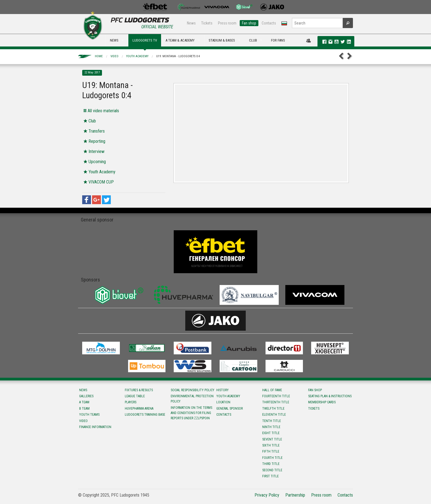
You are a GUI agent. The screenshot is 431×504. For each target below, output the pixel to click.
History (223, 390)
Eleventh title (274, 415)
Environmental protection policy (192, 399)
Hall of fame (272, 390)
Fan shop (249, 23)
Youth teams (89, 415)
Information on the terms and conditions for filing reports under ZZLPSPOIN (191, 413)
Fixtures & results (139, 390)
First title (270, 476)
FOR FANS (278, 40)
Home (99, 56)
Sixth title (271, 445)
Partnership (295, 495)
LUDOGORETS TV (145, 40)
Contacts (269, 23)
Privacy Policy (267, 495)
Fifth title (271, 451)
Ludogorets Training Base (145, 415)
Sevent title (272, 439)
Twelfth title (273, 409)
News (191, 23)
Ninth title (271, 427)
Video (114, 56)
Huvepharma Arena (139, 409)
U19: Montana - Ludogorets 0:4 (178, 56)
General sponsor (230, 409)
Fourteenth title (276, 396)
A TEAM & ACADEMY (180, 40)
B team (84, 409)
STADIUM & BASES (222, 40)
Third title (271, 464)
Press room (227, 23)
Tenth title (272, 421)
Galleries (86, 396)
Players (131, 402)
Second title (272, 470)
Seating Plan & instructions (330, 396)
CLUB (253, 40)
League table (135, 396)
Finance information (95, 427)
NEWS (114, 40)
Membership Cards (322, 402)
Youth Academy (137, 56)
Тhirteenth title (276, 402)
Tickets (207, 23)
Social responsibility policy (193, 390)
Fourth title (272, 458)
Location (223, 402)
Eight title (271, 433)
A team (84, 402)
